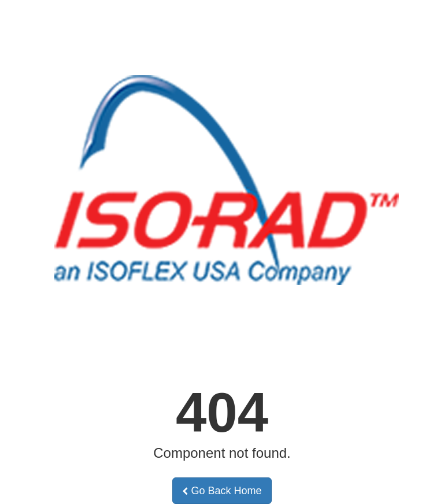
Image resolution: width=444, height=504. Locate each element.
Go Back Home (222, 491)
